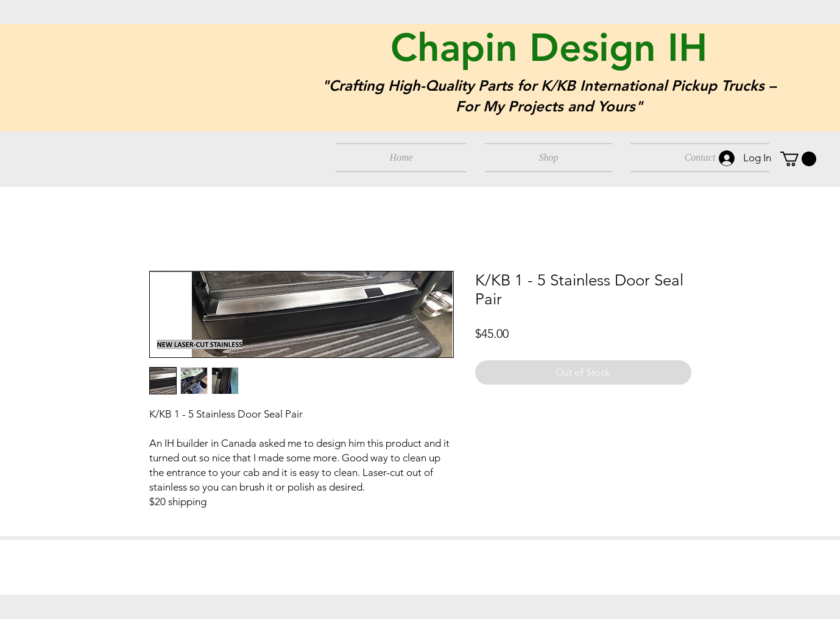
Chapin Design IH (549, 47)
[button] (798, 159)
